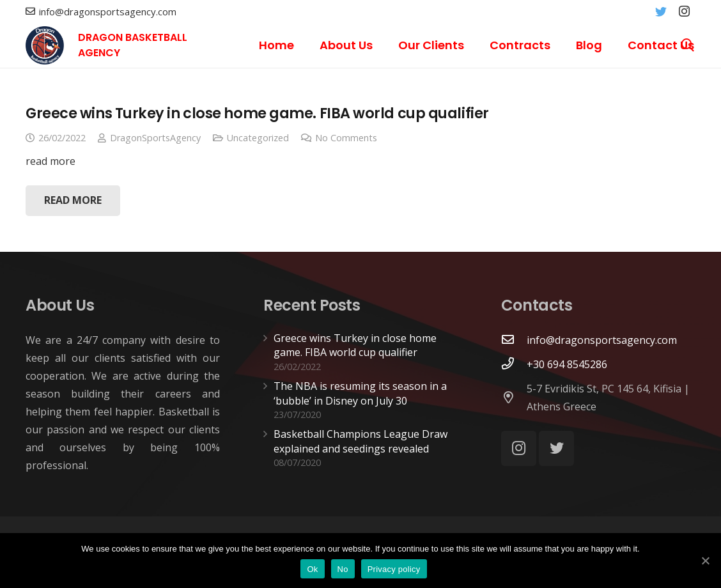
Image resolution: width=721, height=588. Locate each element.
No (343, 569)
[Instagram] (684, 12)
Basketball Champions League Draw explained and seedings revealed (360, 441)
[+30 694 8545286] (514, 364)
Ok (312, 569)
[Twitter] (661, 12)
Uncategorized (258, 138)
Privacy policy (394, 569)
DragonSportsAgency (155, 138)
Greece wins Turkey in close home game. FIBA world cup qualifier (257, 113)
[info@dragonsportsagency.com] (514, 340)
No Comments (346, 138)
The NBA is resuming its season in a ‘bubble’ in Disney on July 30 (360, 393)
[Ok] (705, 561)
